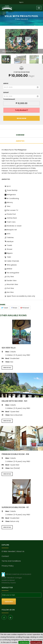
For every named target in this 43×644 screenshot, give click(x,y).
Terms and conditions (11, 561)
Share (14, 308)
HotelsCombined (8, 580)
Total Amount (9, 99)
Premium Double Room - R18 (15, 454)
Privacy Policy (8, 566)
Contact (5, 556)
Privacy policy (36, 642)
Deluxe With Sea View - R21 (14, 401)
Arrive (6, 83)
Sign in (21, 2)
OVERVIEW (20, 135)
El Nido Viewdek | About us (13, 551)
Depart (6, 92)
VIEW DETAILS (7, 368)
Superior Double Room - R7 (15, 507)
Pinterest (25, 308)
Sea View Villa (9, 348)
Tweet (5, 308)
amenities (20, 141)
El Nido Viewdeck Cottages (12, 578)
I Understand (24, 642)
